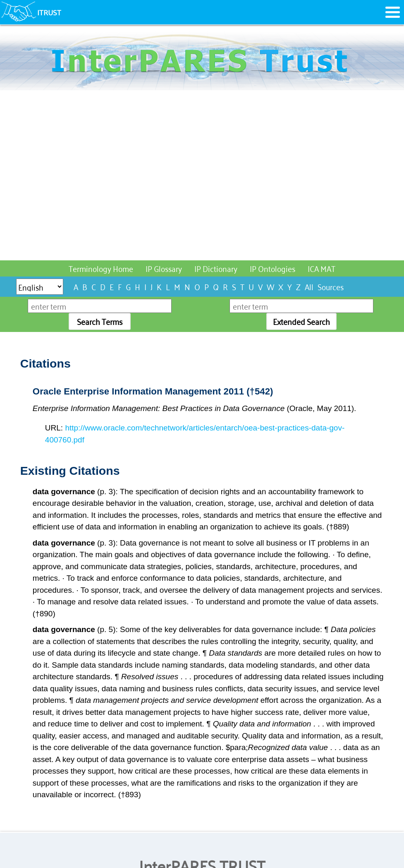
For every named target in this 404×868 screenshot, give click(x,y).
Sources (331, 286)
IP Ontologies (273, 268)
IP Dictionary (216, 268)
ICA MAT (322, 268)
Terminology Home (101, 268)
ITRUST (49, 12)
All (309, 286)
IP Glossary (164, 268)
